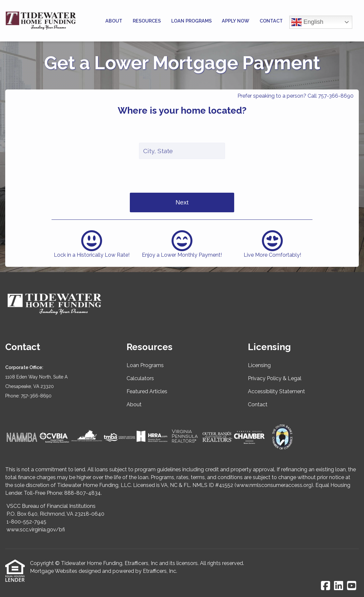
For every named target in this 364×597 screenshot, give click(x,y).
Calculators (140, 378)
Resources (147, 21)
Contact (271, 21)
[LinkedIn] (339, 586)
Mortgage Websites (54, 571)
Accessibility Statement (276, 391)
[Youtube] (352, 586)
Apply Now (235, 21)
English (307, 22)
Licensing (259, 365)
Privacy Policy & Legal (275, 378)
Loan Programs (191, 21)
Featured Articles (147, 391)
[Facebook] (326, 586)
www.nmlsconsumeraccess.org (274, 485)
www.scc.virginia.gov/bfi (36, 530)
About (114, 21)
